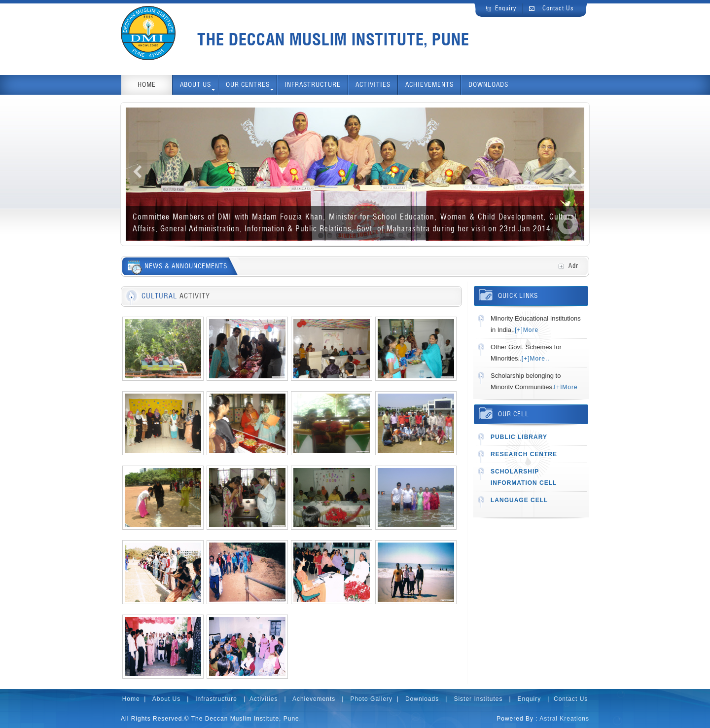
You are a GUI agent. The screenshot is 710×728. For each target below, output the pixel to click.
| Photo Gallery (366, 699)
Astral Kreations (564, 719)
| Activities (259, 699)
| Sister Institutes (473, 699)
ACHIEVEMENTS (429, 85)
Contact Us (558, 9)
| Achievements (308, 699)
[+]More (527, 330)
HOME (147, 85)
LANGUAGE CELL (519, 500)
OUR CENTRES (250, 87)
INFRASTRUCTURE (313, 85)
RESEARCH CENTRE (524, 454)
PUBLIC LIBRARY (519, 437)
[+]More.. (536, 359)
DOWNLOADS (488, 85)
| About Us (162, 699)
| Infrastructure (211, 699)
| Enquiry (524, 699)
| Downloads (418, 699)
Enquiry (506, 9)
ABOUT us (197, 87)
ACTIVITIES (373, 85)
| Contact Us (566, 699)
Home (131, 699)
